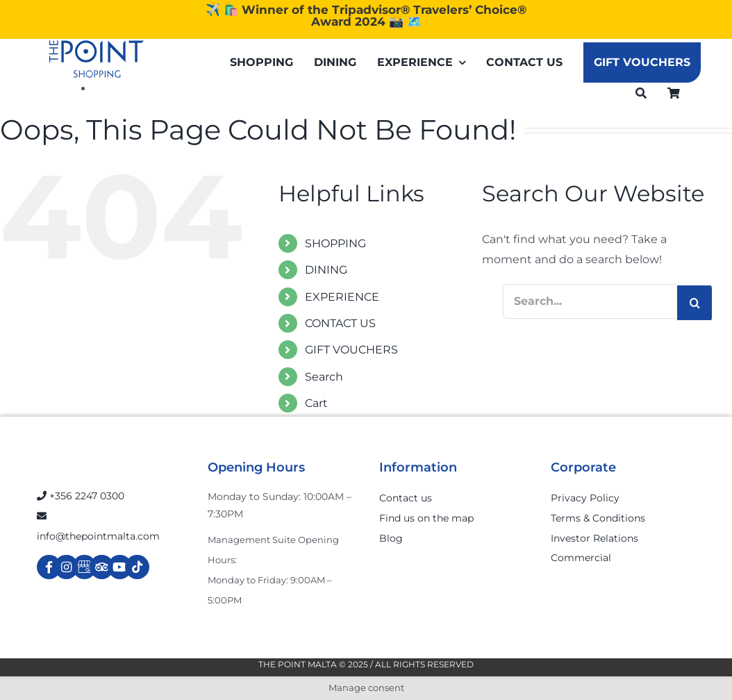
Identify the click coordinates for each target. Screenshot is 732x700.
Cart (316, 403)
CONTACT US (340, 323)
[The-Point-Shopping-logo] (97, 59)
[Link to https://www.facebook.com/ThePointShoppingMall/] (49, 567)
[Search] (641, 93)
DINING (326, 270)
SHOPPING (335, 243)
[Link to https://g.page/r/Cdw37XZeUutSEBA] (84, 567)
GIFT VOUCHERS (351, 350)
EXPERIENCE (342, 297)
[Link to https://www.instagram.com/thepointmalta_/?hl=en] (66, 567)
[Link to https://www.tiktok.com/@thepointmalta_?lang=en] (137, 567)
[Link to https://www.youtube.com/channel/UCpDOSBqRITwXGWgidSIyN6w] (120, 567)
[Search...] (590, 301)
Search (324, 377)
